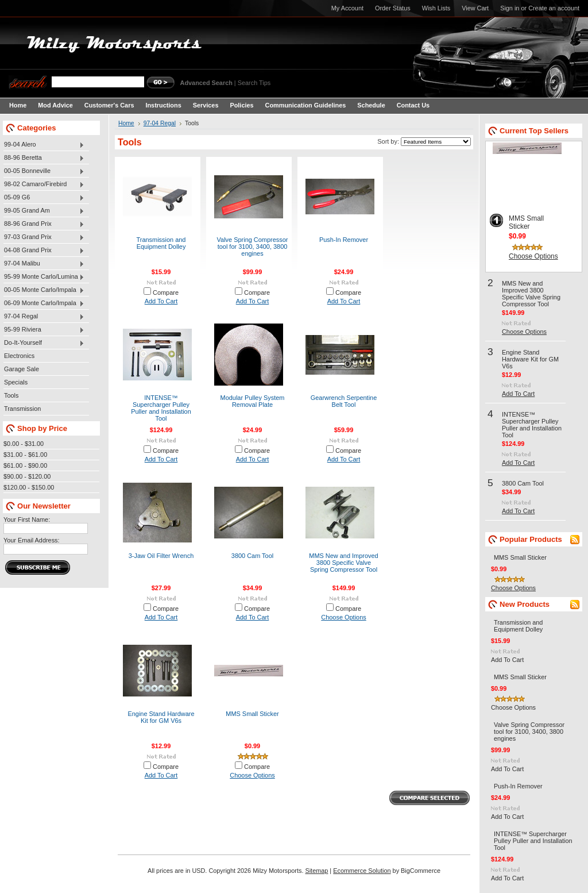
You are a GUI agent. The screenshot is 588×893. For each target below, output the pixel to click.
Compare (166, 292)
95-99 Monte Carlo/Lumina (44, 277)
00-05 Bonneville (44, 171)
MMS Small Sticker (252, 714)
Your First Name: (27, 519)
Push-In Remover (344, 240)
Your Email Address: (32, 540)
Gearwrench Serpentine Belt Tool (344, 401)
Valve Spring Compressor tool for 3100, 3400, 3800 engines (253, 247)
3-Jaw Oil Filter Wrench (161, 556)
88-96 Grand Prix (44, 224)
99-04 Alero (44, 145)
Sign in (510, 8)
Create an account (554, 8)
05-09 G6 (44, 198)
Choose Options (343, 617)
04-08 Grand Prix (44, 251)
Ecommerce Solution (362, 871)
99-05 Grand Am (44, 211)
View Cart (475, 8)
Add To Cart (161, 301)
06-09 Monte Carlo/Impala (44, 303)
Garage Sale (22, 369)
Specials (16, 382)
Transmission (22, 409)
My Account (347, 8)
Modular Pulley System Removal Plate (253, 401)
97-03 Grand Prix (44, 237)
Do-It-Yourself (44, 343)
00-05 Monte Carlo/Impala (44, 290)
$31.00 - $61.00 (25, 455)
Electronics (19, 356)
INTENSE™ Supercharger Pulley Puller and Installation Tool (161, 408)
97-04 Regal (44, 317)
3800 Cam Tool (252, 556)
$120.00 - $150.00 (29, 487)
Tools (11, 395)
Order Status (393, 8)
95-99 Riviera (44, 330)
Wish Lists (436, 8)
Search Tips (254, 83)
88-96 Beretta (44, 158)
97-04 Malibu (44, 264)
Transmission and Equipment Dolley (161, 243)
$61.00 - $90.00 (25, 465)
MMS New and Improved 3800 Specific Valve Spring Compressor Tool (343, 563)
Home (126, 123)
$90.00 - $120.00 (27, 476)
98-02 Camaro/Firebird (44, 184)
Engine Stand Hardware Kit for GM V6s (161, 717)
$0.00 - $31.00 (24, 444)
